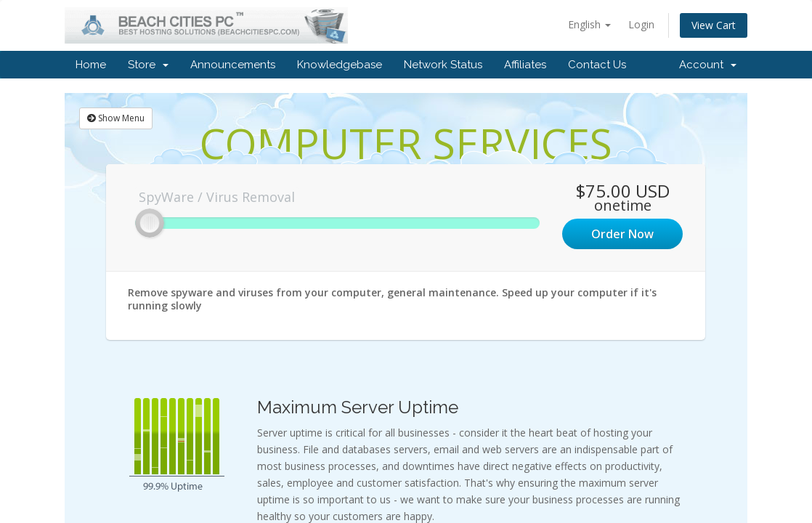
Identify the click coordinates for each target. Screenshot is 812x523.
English (589, 24)
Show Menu (116, 118)
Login (641, 24)
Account (708, 65)
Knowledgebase (340, 65)
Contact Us (597, 65)
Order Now (622, 234)
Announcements (233, 65)
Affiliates (525, 65)
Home (91, 65)
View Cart (714, 25)
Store (148, 65)
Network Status (443, 65)
